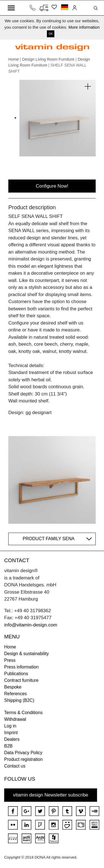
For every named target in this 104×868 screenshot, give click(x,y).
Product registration (23, 759)
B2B (8, 746)
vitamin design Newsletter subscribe (51, 795)
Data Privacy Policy (23, 753)
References (16, 694)
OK (50, 34)
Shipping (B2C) (19, 700)
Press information (21, 667)
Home (14, 59)
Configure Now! (52, 186)
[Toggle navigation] (11, 8)
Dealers (12, 739)
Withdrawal (15, 719)
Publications (16, 674)
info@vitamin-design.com (31, 625)
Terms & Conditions (23, 713)
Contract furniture (21, 680)
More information (84, 27)
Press (10, 660)
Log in (10, 726)
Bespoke (13, 687)
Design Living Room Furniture (48, 59)
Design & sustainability (26, 654)
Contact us (15, 766)
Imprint (11, 733)
